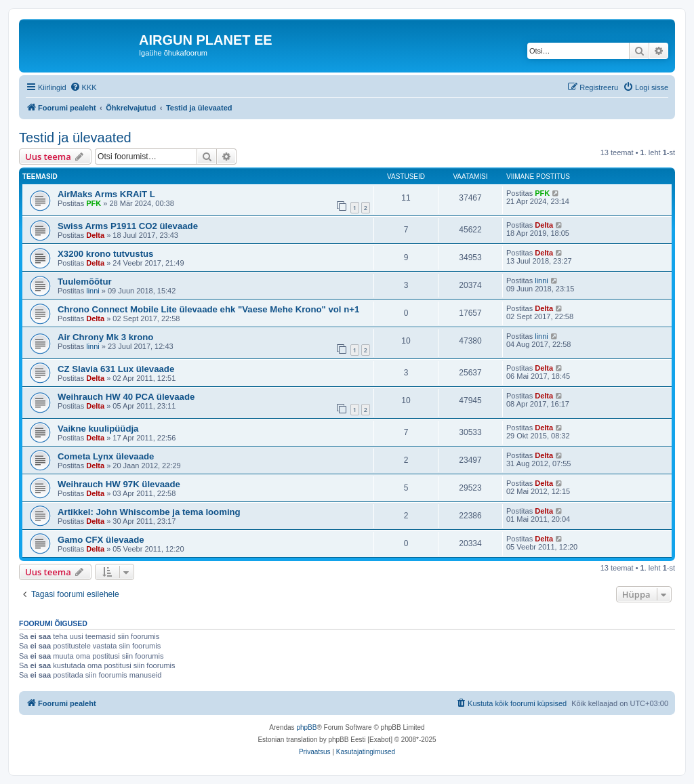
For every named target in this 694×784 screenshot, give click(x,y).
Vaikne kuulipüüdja (98, 429)
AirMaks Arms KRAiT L (106, 194)
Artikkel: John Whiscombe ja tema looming (149, 512)
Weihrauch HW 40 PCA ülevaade (126, 397)
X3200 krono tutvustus (105, 254)
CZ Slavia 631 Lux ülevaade (116, 369)
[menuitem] (83, 87)
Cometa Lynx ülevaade (106, 456)
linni (93, 291)
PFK (94, 203)
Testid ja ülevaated (75, 138)
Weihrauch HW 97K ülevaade (119, 484)
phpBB (306, 727)
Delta (95, 235)
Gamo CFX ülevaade (101, 540)
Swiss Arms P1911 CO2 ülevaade (128, 226)
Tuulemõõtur (85, 282)
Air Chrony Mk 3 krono (105, 337)
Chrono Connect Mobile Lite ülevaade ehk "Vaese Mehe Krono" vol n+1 (208, 309)
